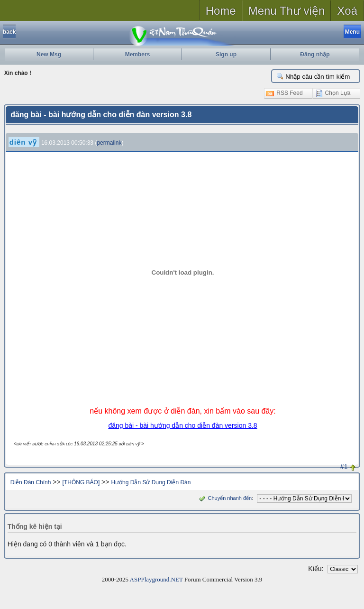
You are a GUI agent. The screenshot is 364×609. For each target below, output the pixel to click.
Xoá (347, 11)
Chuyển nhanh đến (224, 498)
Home (221, 11)
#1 (344, 467)
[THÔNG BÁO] (81, 482)
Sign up (226, 55)
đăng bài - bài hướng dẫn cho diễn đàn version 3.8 (182, 425)
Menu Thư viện (287, 11)
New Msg (49, 55)
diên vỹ (23, 142)
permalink (109, 143)
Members (138, 55)
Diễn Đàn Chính (31, 482)
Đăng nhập (315, 55)
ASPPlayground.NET (156, 579)
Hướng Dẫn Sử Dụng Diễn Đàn (151, 482)
